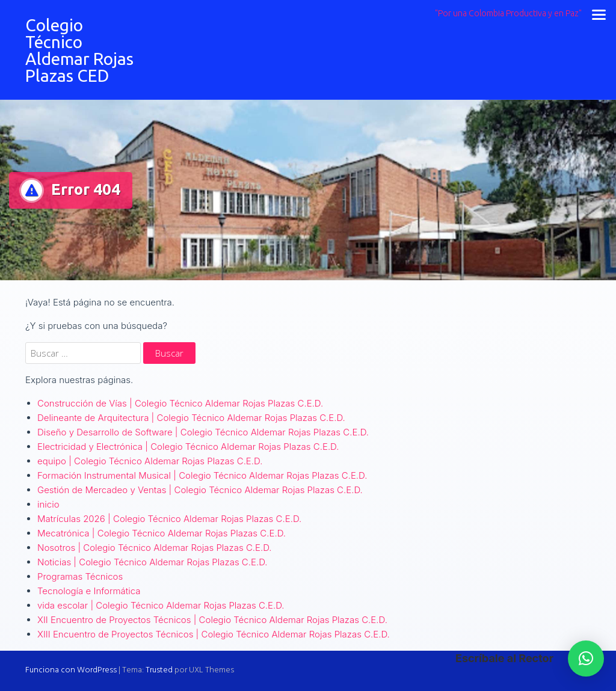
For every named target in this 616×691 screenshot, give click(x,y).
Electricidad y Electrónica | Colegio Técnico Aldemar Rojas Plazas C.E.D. (188, 447)
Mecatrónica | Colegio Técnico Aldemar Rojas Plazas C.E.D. (162, 533)
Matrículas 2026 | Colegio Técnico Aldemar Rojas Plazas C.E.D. (169, 519)
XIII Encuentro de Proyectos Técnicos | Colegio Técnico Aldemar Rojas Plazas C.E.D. (214, 634)
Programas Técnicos (80, 576)
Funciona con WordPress (71, 670)
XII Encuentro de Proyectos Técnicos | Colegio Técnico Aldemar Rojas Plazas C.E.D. (212, 620)
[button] (586, 659)
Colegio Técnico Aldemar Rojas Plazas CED (79, 50)
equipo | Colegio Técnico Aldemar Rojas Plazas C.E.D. (150, 461)
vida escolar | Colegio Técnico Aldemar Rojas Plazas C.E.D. (161, 605)
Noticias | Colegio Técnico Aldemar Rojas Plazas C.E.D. (152, 562)
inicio (48, 504)
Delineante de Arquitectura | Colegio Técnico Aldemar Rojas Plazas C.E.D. (191, 418)
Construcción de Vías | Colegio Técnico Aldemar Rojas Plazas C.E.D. (180, 403)
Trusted (159, 670)
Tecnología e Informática (89, 591)
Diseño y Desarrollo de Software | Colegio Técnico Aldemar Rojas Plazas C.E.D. (203, 432)
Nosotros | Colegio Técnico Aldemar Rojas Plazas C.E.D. (155, 548)
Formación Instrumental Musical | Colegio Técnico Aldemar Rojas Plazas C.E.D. (202, 475)
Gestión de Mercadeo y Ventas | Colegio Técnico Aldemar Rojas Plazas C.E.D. (200, 490)
